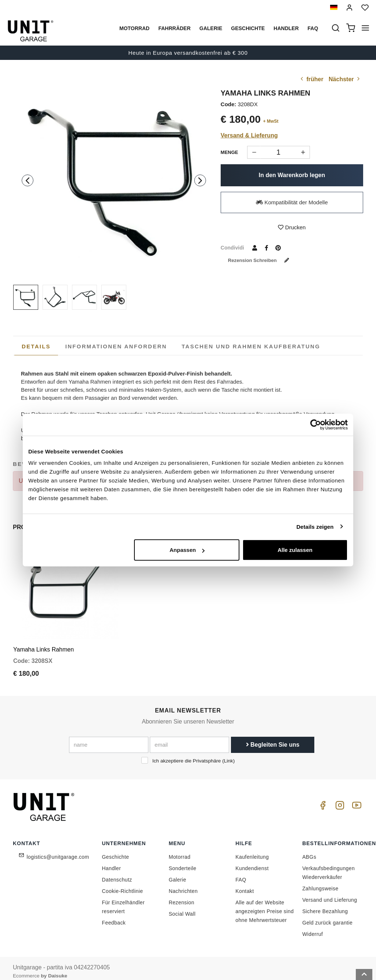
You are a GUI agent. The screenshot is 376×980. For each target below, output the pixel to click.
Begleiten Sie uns (273, 738)
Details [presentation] (36, 346)
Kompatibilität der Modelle (292, 202)
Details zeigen (315, 526)
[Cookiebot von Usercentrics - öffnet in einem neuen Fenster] (316, 424)
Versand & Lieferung (249, 135)
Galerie (211, 28)
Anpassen (187, 550)
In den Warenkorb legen (292, 175)
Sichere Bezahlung (325, 905)
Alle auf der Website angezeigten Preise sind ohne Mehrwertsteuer (265, 905)
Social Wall (182, 907)
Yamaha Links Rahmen (44, 643)
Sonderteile (182, 862)
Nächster (345, 79)
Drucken (292, 227)
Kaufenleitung (252, 850)
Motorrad (134, 28)
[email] (189, 738)
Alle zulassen (295, 550)
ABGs (309, 850)
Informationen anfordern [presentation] (116, 346)
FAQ (241, 873)
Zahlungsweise (320, 882)
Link (229, 754)
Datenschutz (117, 873)
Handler (286, 28)
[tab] (36, 347)
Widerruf (312, 927)
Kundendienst (252, 862)
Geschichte (248, 28)
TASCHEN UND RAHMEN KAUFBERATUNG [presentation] (251, 346)
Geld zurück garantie (327, 916)
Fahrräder (174, 28)
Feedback (114, 916)
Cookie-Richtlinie (123, 884)
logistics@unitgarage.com (58, 850)
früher (311, 79)
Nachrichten (183, 884)
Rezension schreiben (262, 260)
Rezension (181, 896)
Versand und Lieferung (330, 893)
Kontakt (245, 884)
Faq (313, 28)
